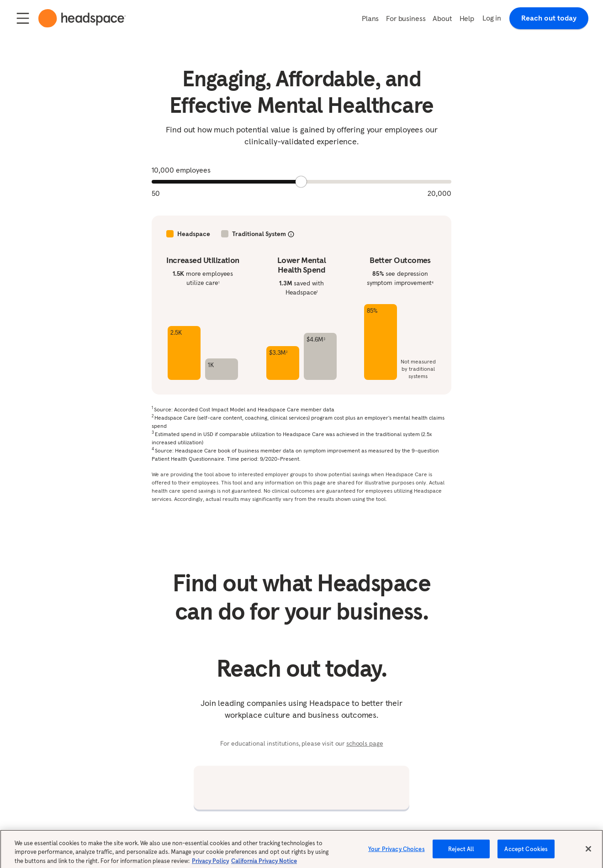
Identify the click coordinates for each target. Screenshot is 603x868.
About (442, 18)
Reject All (461, 853)
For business (406, 18)
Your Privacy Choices (397, 853)
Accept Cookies (526, 853)
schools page (365, 743)
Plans (370, 18)
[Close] (588, 853)
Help (467, 18)
